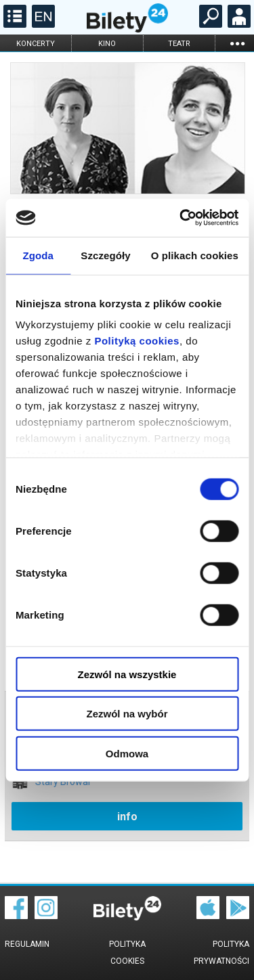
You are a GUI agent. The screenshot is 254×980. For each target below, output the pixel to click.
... (237, 43)
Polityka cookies (127, 953)
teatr (179, 44)
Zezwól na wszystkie (127, 674)
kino (107, 44)
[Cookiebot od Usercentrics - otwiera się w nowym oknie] (181, 218)
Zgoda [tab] (38, 255)
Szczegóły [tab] (105, 255)
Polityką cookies (137, 341)
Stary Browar (63, 782)
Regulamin (27, 944)
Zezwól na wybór (127, 714)
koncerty (36, 44)
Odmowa (127, 753)
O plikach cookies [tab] (195, 255)
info (127, 817)
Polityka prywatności (221, 953)
